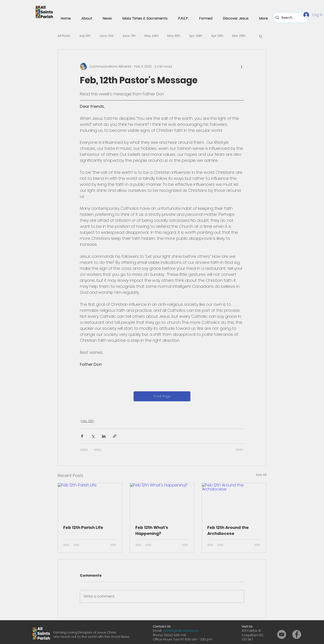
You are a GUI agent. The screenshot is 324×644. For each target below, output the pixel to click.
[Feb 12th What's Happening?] (162, 501)
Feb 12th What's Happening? (152, 530)
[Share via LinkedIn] (104, 436)
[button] (261, 36)
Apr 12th (217, 36)
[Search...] (290, 18)
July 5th (85, 36)
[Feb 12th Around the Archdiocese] (234, 501)
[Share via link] (115, 436)
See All (261, 475)
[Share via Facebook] (82, 436)
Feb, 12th (87, 421)
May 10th (174, 36)
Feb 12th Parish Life (83, 527)
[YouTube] (282, 634)
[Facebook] (297, 634)
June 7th (129, 36)
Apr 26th (196, 36)
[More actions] (241, 66)
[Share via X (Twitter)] (93, 436)
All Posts (64, 36)
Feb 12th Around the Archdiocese (228, 530)
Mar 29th (239, 36)
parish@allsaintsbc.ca (181, 631)
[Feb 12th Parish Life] (90, 501)
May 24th (151, 36)
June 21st (107, 36)
